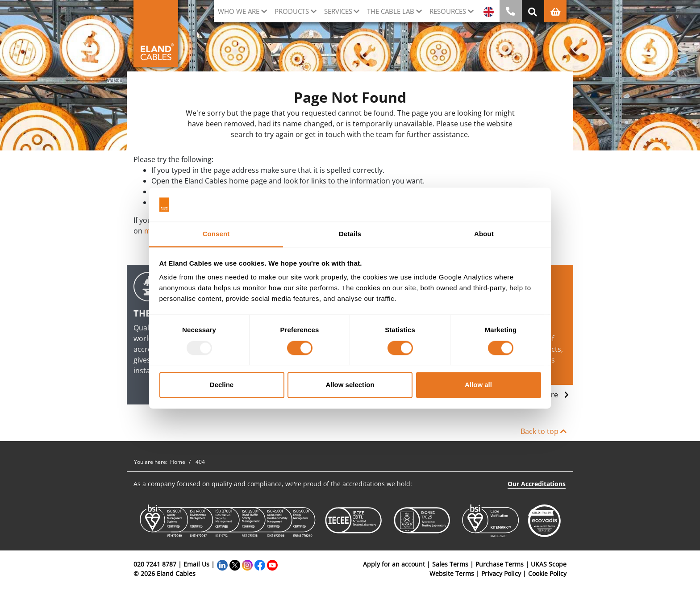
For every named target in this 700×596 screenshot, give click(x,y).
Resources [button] (448, 11)
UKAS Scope (549, 564)
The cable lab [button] (391, 11)
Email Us (196, 564)
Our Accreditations (537, 484)
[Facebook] (260, 564)
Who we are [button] (239, 11)
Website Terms (452, 573)
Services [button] (338, 11)
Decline (222, 385)
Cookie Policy (547, 573)
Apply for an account (394, 564)
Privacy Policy (501, 573)
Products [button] (292, 11)
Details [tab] (350, 234)
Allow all (478, 385)
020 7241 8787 (155, 564)
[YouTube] (272, 564)
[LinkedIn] (222, 564)
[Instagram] (247, 564)
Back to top (544, 431)
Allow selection (350, 385)
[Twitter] (235, 564)
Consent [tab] (216, 234)
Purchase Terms (500, 564)
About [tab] (484, 234)
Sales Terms (450, 564)
